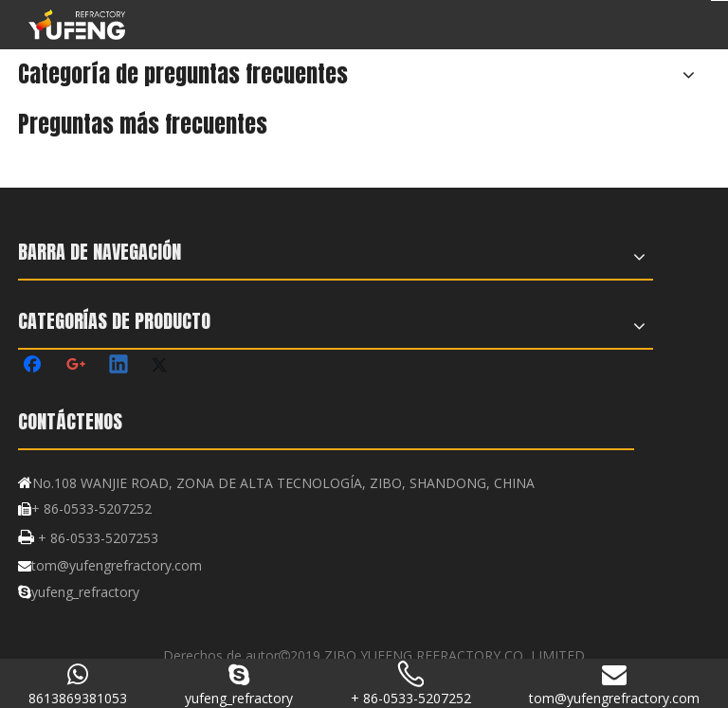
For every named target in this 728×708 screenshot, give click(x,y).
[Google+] (77, 366)
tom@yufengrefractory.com (117, 565)
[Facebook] (34, 366)
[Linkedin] (119, 366)
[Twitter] (162, 366)
